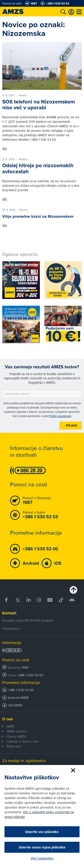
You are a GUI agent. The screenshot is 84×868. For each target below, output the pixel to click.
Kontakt (9, 613)
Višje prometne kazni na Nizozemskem (38, 216)
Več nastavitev (42, 858)
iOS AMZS (15, 705)
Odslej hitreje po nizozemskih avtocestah (38, 168)
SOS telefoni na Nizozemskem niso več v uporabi (39, 105)
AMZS (11, 726)
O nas (8, 719)
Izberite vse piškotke (42, 832)
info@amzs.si (11, 628)
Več (5, 148)
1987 (25, 668)
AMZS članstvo (17, 731)
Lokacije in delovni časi (23, 741)
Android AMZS (18, 698)
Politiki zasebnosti (60, 416)
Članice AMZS (16, 736)
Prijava (72, 425)
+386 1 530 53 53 (30, 675)
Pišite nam (14, 746)
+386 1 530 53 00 (21, 690)
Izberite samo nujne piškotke (42, 847)
